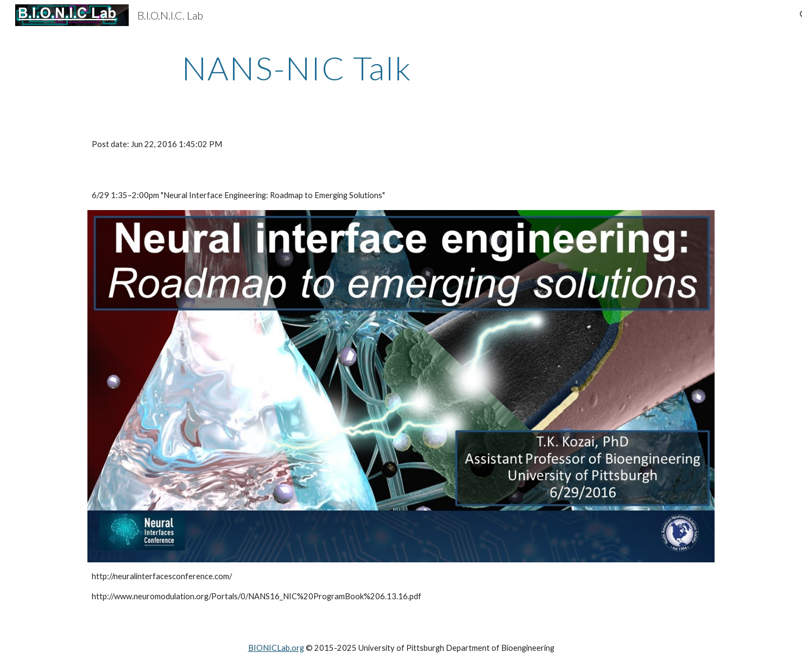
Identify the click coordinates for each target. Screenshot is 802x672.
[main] (296, 68)
